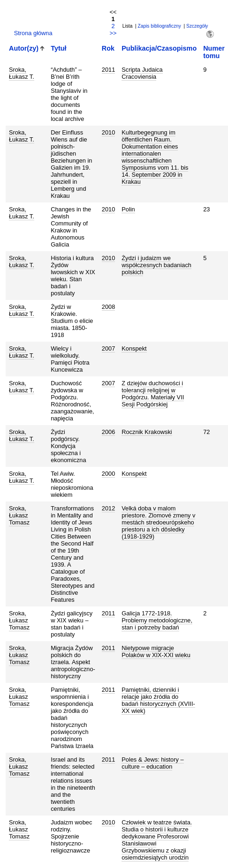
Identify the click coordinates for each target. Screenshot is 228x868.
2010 (108, 132)
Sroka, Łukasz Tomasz (19, 515)
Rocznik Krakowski (147, 432)
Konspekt (134, 348)
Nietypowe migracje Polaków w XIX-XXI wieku (156, 651)
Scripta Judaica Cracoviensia (142, 73)
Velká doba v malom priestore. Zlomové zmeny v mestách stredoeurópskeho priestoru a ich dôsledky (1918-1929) (158, 522)
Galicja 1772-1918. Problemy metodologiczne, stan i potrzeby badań (157, 620)
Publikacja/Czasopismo (159, 48)
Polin (128, 209)
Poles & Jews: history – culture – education (152, 763)
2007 (108, 348)
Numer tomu (214, 52)
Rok (108, 48)
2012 (108, 508)
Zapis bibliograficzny (160, 26)
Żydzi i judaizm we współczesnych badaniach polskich (156, 265)
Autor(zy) (24, 48)
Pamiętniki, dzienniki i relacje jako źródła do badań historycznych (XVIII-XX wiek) (158, 700)
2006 (108, 432)
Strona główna (33, 33)
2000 (108, 474)
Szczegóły (197, 26)
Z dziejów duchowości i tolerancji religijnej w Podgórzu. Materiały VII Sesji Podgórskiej (153, 394)
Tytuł (58, 48)
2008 (108, 307)
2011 (108, 70)
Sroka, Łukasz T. (22, 73)
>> (113, 33)
